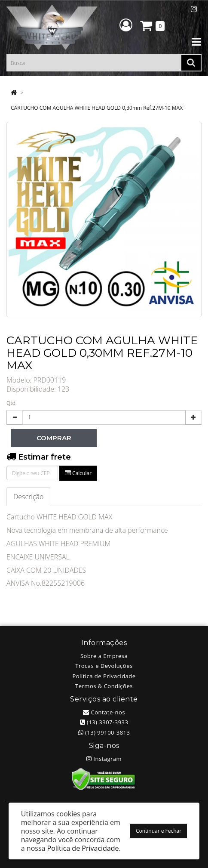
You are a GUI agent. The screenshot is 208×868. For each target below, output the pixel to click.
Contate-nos (104, 712)
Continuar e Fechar (159, 831)
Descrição (28, 497)
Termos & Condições (104, 686)
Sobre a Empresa (104, 656)
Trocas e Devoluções (104, 666)
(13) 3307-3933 (104, 722)
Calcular (78, 473)
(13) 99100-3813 (104, 732)
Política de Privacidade (104, 676)
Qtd (11, 403)
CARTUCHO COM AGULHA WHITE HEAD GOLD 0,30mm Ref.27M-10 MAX (97, 108)
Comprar (54, 438)
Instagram (104, 759)
